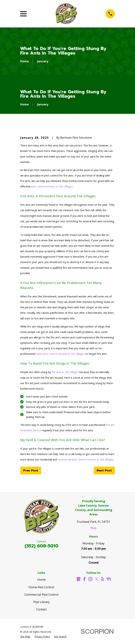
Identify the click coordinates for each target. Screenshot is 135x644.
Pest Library (41, 602)
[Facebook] (84, 579)
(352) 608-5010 (41, 546)
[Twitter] (97, 579)
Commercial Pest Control (41, 594)
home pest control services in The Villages (60, 354)
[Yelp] (103, 579)
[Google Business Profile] (78, 579)
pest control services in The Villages (52, 186)
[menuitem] (25, 637)
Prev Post (31, 470)
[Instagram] (90, 579)
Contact (41, 609)
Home (41, 580)
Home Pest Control (41, 587)
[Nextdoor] (109, 579)
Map (94, 528)
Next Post (104, 470)
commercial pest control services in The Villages (86, 459)
